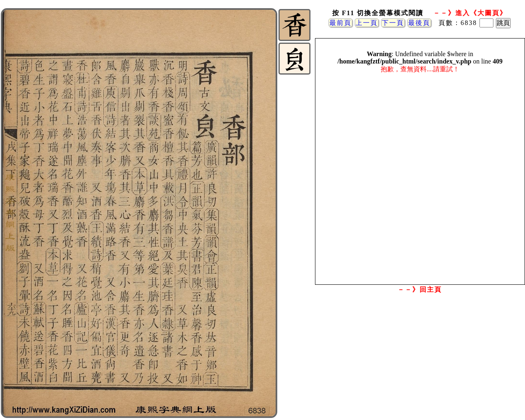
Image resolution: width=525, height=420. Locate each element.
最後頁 (419, 23)
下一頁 (393, 23)
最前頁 (340, 23)
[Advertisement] (420, 362)
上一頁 (367, 23)
